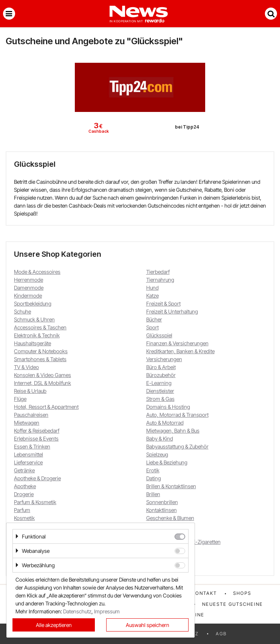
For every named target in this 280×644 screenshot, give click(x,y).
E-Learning (159, 383)
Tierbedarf (158, 272)
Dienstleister (160, 391)
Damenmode (29, 288)
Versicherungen (164, 359)
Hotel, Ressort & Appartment (46, 407)
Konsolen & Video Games (43, 375)
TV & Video (26, 367)
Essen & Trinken (32, 446)
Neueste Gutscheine (233, 604)
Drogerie (24, 494)
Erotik (153, 470)
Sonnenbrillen (162, 502)
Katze (152, 296)
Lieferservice (28, 462)
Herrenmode (29, 280)
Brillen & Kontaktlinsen (171, 486)
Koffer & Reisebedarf (37, 431)
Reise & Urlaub (30, 391)
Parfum (22, 510)
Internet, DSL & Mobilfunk (43, 383)
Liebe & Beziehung (167, 462)
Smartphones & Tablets (40, 359)
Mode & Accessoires (37, 272)
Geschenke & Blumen (170, 518)
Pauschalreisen (31, 415)
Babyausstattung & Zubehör (177, 446)
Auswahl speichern (148, 625)
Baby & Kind (160, 438)
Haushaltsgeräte (32, 343)
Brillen (153, 494)
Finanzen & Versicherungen (177, 343)
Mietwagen (27, 423)
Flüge (20, 399)
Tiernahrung (160, 280)
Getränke (24, 470)
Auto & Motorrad (165, 423)
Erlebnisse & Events (36, 438)
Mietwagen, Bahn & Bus (173, 431)
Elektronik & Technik (37, 335)
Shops (242, 593)
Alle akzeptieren (54, 625)
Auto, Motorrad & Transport (177, 415)
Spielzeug (157, 454)
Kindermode (28, 296)
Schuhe (22, 311)
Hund (152, 288)
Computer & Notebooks (41, 351)
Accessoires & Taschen (40, 327)
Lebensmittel (29, 454)
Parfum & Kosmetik (35, 502)
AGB (221, 634)
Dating (154, 478)
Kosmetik (24, 518)
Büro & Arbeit (161, 367)
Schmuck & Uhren (34, 319)
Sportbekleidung (33, 303)
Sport (152, 327)
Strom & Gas (160, 399)
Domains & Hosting (168, 407)
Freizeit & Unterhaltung (172, 311)
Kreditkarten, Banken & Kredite (180, 351)
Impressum (107, 611)
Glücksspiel (159, 335)
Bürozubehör (161, 375)
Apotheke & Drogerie (37, 478)
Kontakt (204, 593)
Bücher (154, 319)
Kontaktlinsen (162, 510)
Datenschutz (77, 611)
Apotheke (25, 486)
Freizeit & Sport (163, 303)
